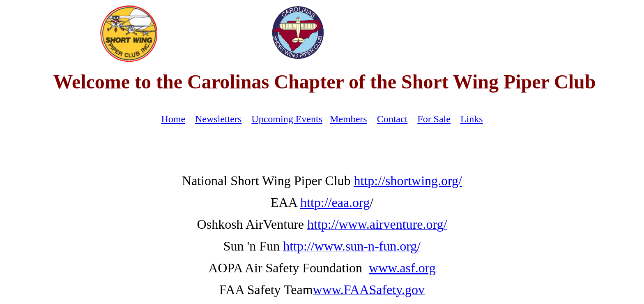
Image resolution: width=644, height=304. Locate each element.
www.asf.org (402, 268)
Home (173, 119)
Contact (392, 119)
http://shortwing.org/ (408, 181)
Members (348, 119)
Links (472, 119)
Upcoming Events (287, 119)
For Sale (434, 119)
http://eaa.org (335, 202)
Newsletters (218, 119)
